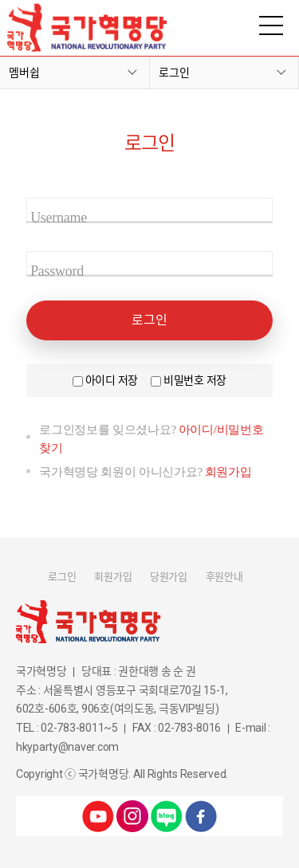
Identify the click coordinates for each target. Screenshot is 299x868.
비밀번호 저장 (195, 380)
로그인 (174, 73)
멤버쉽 (24, 73)
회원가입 (228, 472)
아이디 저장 (112, 380)
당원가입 (169, 577)
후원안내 (224, 577)
